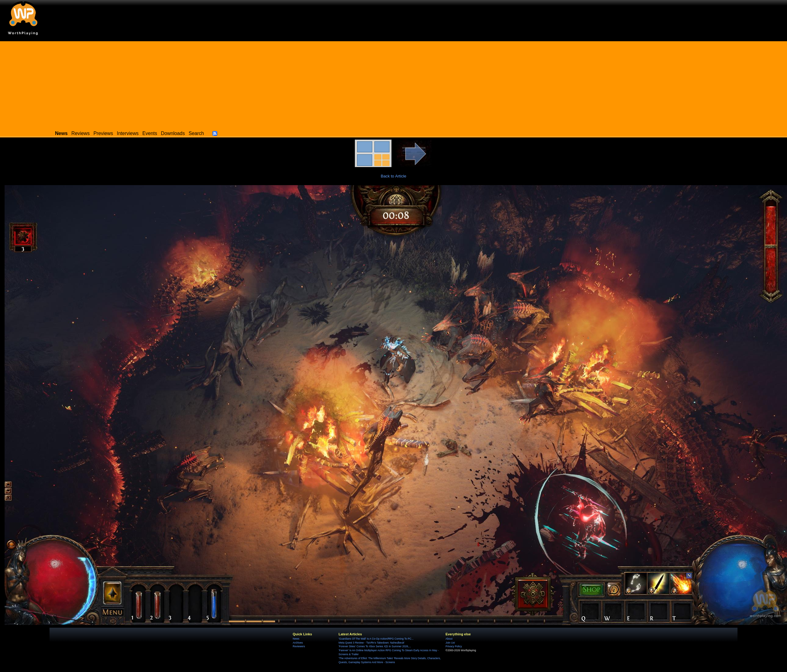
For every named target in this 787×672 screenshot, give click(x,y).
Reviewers (299, 646)
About (449, 639)
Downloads (173, 133)
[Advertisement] (394, 84)
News (296, 639)
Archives (298, 643)
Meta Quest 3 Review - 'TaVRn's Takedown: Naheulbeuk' (372, 643)
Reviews (81, 133)
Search (196, 133)
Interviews (128, 133)
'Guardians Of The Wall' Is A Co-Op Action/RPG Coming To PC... (376, 639)
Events (150, 133)
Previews (103, 133)
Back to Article (394, 176)
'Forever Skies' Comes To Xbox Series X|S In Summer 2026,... (375, 646)
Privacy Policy (454, 646)
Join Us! (450, 643)
